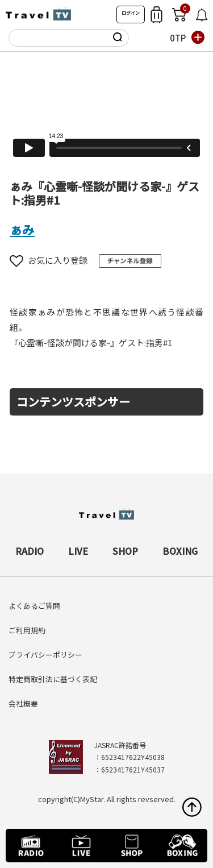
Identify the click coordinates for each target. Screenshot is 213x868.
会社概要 (23, 703)
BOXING (180, 551)
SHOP (125, 551)
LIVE (78, 551)
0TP (178, 38)
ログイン (131, 13)
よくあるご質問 (34, 606)
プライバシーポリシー (45, 655)
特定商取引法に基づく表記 (53, 679)
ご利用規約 (27, 630)
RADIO (30, 551)
